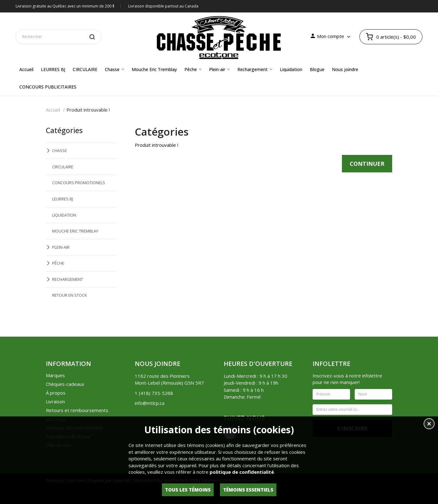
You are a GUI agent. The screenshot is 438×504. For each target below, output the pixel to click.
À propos (56, 393)
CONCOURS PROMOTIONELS (79, 183)
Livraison (55, 401)
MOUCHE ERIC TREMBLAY (75, 231)
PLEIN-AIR (61, 247)
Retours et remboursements (77, 410)
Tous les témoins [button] (188, 490)
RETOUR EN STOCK (70, 295)
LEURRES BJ (63, 199)
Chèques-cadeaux (65, 384)
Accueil (53, 110)
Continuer (367, 164)
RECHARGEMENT (68, 279)
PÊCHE (58, 263)
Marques (55, 375)
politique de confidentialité (242, 472)
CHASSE (60, 151)
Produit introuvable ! (88, 110)
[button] (429, 425)
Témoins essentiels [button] (248, 490)
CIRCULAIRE (63, 167)
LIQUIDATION (64, 215)
